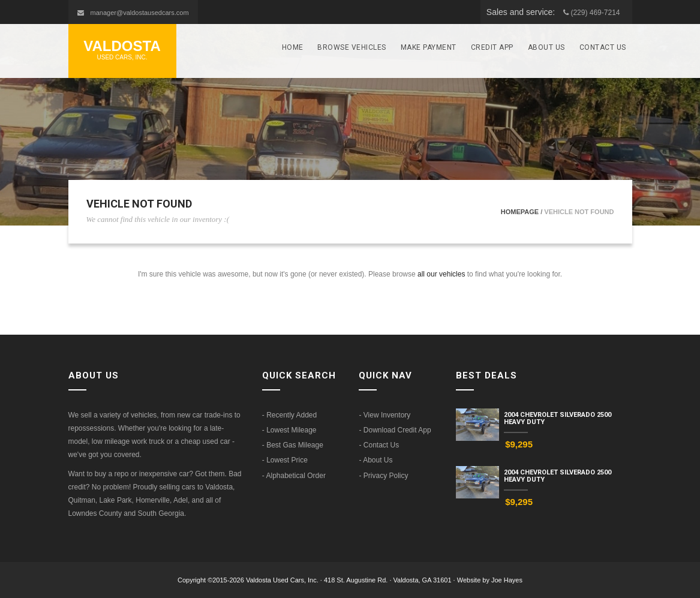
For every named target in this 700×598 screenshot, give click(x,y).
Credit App (492, 47)
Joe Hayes (507, 580)
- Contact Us (379, 445)
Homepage (520, 212)
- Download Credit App (395, 430)
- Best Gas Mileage (293, 445)
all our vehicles (441, 274)
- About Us (375, 460)
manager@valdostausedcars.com (140, 13)
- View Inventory (384, 415)
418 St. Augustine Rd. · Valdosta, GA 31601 (389, 580)
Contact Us (603, 47)
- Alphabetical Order (294, 476)
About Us (546, 47)
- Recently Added (289, 415)
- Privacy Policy (383, 476)
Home (293, 47)
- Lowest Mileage (289, 430)
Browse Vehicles (352, 47)
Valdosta (122, 50)
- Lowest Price (285, 460)
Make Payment (429, 47)
